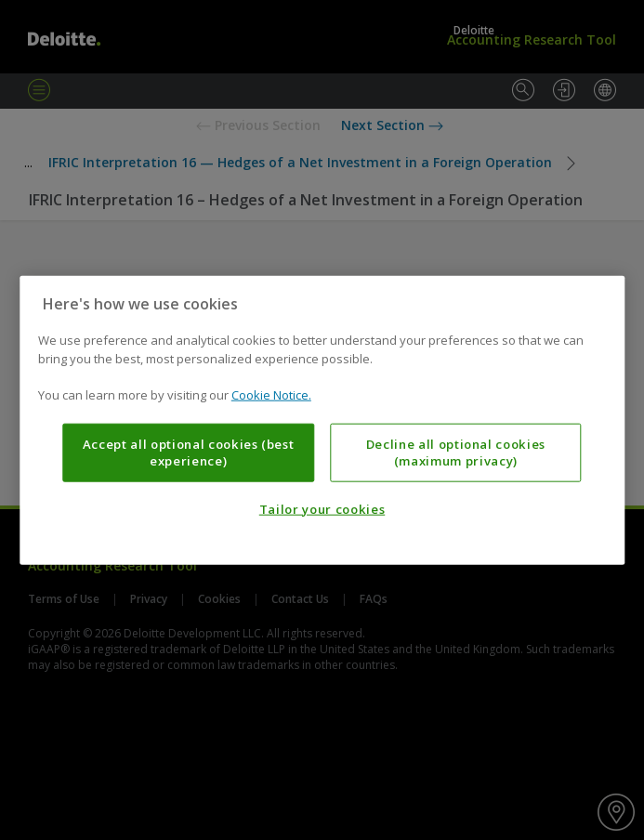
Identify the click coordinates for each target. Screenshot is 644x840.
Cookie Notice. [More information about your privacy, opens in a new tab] (271, 395)
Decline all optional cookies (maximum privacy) (456, 452)
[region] (322, 420)
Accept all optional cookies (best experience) (189, 452)
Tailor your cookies (322, 509)
